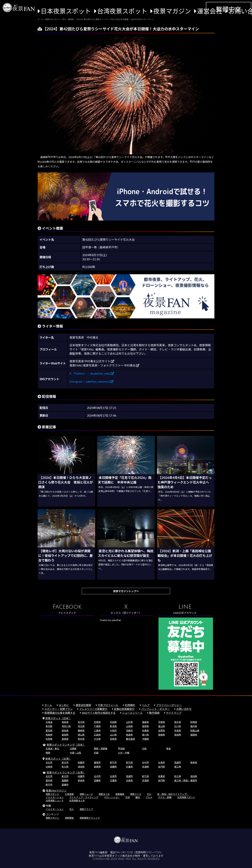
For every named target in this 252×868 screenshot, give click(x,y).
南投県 (81, 767)
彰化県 (65, 767)
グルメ (149, 797)
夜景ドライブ (86, 809)
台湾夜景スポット (122, 11)
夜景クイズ (136, 794)
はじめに (64, 705)
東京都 (49, 726)
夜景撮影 (120, 794)
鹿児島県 (130, 739)
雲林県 (49, 780)
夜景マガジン (172, 11)
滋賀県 (162, 731)
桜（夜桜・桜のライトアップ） (173, 794)
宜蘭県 (113, 767)
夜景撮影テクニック (90, 818)
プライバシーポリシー (169, 705)
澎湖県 (145, 767)
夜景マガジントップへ (126, 591)
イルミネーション (55, 797)
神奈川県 (66, 726)
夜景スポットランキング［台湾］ (66, 772)
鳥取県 (49, 735)
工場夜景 (69, 794)
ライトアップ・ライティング (84, 797)
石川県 (178, 726)
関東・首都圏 (101, 749)
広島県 (97, 735)
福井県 (194, 726)
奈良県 (178, 731)
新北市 (65, 762)
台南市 (162, 762)
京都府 (129, 731)
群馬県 (194, 722)
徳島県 (129, 735)
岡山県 (81, 735)
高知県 (178, 735)
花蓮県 (129, 767)
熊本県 (81, 739)
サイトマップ (174, 713)
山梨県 (129, 726)
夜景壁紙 (69, 818)
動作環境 (154, 713)
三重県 (97, 731)
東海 (168, 749)
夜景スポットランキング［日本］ (66, 745)
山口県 (113, 735)
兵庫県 (145, 731)
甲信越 (121, 749)
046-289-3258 (124, 852)
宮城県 (97, 722)
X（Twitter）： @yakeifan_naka (92, 373)
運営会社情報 (83, 705)
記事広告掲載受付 (124, 709)
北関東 (73, 749)
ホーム (48, 705)
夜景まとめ (104, 794)
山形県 (129, 722)
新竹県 (129, 762)
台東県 (49, 767)
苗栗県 (97, 767)
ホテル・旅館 (165, 797)
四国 (96, 753)
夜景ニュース (86, 794)
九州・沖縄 (124, 753)
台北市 (49, 762)
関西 (48, 753)
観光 (138, 797)
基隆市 (97, 762)
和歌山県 (195, 731)
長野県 (145, 726)
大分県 (97, 739)
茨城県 (162, 722)
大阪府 (113, 731)
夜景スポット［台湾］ (58, 759)
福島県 (145, 722)
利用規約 (130, 705)
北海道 (49, 722)
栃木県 (178, 722)
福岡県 (194, 735)
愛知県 (49, 731)
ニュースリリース (132, 713)
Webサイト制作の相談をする (99, 713)
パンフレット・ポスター (155, 709)
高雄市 (178, 762)
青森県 (65, 722)
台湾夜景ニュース (55, 801)
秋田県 (113, 722)
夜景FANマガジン (56, 791)
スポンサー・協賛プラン (59, 709)
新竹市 (113, 762)
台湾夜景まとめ (77, 801)
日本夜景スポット (66, 11)
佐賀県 (49, 739)
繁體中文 (229, 9)
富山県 (162, 726)
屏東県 (194, 762)
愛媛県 (162, 735)
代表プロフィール (108, 705)
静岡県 (81, 731)
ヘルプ (146, 705)
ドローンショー (112, 797)
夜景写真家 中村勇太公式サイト (92, 361)
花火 (149, 794)
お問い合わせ (184, 709)
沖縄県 (145, 739)
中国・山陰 (75, 753)
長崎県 (65, 739)
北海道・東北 (52, 749)
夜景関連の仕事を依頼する (60, 713)
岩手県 (81, 722)
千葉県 (97, 726)
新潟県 (113, 726)
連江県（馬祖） (182, 780)
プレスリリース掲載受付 (93, 709)
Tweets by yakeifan (110, 620)
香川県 (145, 735)
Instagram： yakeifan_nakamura (91, 381)
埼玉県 (81, 726)
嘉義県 (65, 780)
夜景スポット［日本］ (58, 718)
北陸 (144, 749)
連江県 (178, 767)
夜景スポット (52, 794)
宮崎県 (113, 739)
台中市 (145, 762)
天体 (128, 797)
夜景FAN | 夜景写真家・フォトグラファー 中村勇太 (104, 365)
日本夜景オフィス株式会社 (117, 856)
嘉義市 (65, 785)
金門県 (162, 767)
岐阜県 (65, 731)
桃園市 (81, 762)
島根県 (65, 735)
